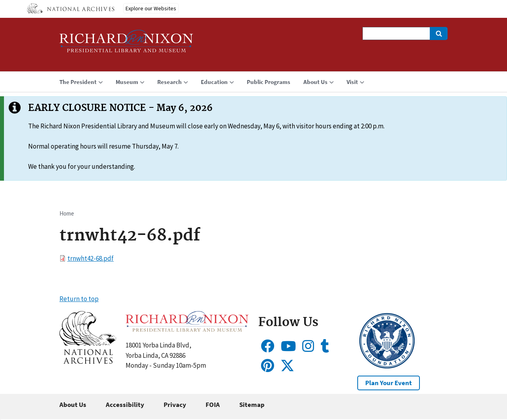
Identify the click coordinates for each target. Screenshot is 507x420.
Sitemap (252, 405)
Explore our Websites (151, 8)
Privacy (175, 405)
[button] (88, 361)
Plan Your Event (389, 383)
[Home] (126, 45)
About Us (73, 405)
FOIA (213, 405)
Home (67, 213)
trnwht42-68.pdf (91, 258)
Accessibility (125, 405)
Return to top (79, 299)
